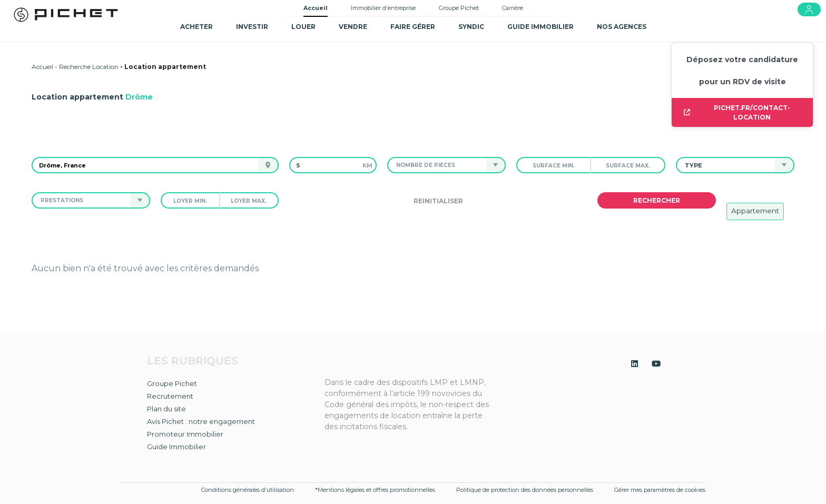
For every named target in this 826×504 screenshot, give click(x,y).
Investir (252, 27)
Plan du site (166, 409)
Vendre (353, 27)
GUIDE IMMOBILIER (540, 27)
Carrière (513, 8)
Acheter (196, 27)
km (367, 165)
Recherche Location (89, 67)
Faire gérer (413, 27)
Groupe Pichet (459, 8)
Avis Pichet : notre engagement (201, 421)
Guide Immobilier (176, 447)
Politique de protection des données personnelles (525, 490)
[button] (437, 165)
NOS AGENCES (622, 27)
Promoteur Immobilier (185, 434)
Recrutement (170, 396)
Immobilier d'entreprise (383, 8)
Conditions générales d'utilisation (248, 490)
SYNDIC (471, 27)
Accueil (316, 8)
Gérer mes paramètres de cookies (660, 490)
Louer (303, 27)
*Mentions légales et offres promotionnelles (375, 490)
